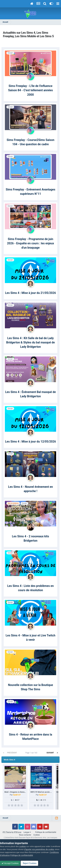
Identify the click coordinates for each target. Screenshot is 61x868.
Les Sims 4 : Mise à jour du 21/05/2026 (31, 293)
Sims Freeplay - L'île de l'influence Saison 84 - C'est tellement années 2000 (30, 90)
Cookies (37, 835)
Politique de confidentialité (46, 832)
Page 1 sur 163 (32, 753)
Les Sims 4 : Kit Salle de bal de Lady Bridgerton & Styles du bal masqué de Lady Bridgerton (30, 343)
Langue (27, 832)
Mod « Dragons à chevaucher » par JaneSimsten (25, 792)
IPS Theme (7, 832)
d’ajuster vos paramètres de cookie (39, 849)
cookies (23, 846)
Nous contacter (25, 835)
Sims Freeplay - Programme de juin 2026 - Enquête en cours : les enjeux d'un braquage (31, 243)
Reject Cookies (29, 863)
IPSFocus (18, 832)
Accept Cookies (10, 863)
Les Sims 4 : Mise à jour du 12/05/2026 (31, 442)
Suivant (50, 753)
